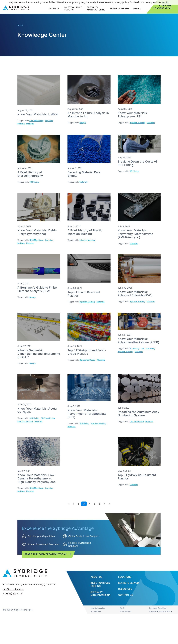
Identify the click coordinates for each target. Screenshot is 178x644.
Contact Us (126, 621)
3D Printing (34, 182)
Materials (30, 124)
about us (54, 9)
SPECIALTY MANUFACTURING (96, 8)
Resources (125, 614)
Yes (164, 2)
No (168, 2)
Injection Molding (137, 123)
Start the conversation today (48, 567)
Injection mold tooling (73, 8)
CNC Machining (36, 121)
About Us (96, 602)
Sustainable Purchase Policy (160, 637)
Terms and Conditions (158, 634)
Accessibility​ (96, 637)
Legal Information (98, 634)
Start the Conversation (162, 7)
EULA (122, 634)
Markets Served (119, 9)
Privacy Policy (126, 637)
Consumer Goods (87, 360)
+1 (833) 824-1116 (13, 641)
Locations (125, 602)
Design (83, 123)
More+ (137, 9)
